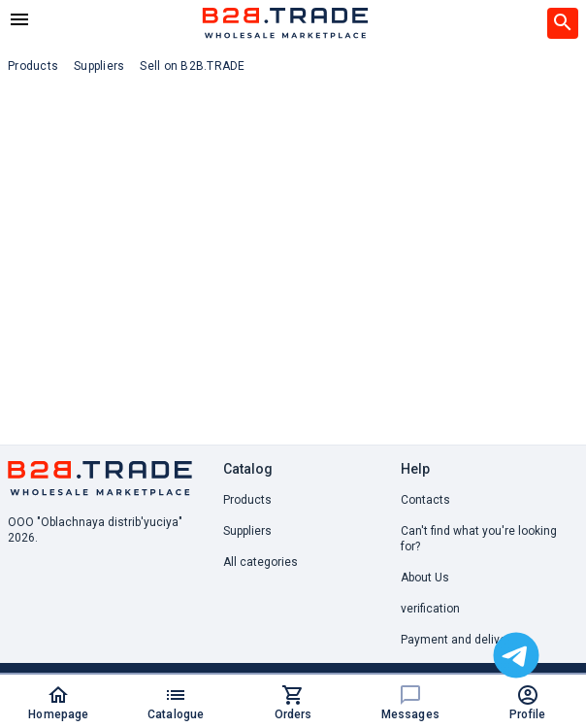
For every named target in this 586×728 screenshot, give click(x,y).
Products (247, 500)
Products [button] (33, 66)
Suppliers (247, 531)
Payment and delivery (458, 640)
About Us (425, 578)
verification (430, 609)
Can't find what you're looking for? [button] (479, 539)
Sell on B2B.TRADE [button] (192, 66)
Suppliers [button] (99, 66)
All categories (260, 562)
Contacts (425, 500)
